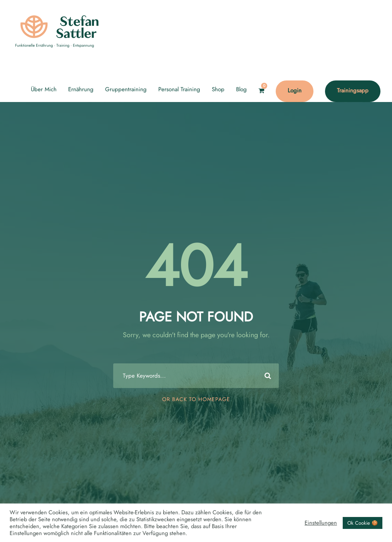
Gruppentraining (126, 89)
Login (295, 90)
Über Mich (44, 89)
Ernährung (81, 89)
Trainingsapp (353, 90)
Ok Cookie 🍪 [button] (363, 523)
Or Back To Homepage (196, 399)
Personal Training (179, 89)
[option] (373, 535)
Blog (241, 89)
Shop (218, 89)
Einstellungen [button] (321, 523)
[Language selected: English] (373, 534)
